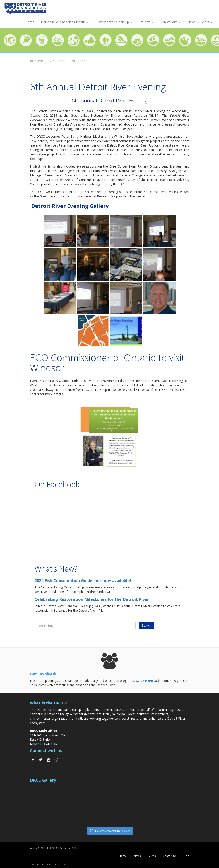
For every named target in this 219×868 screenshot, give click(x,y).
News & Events (200, 22)
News (137, 856)
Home (29, 22)
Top (186, 856)
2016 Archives (57, 61)
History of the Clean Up (114, 22)
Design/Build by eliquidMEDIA (47, 864)
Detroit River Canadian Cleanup (65, 22)
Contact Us (170, 856)
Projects (146, 22)
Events (152, 856)
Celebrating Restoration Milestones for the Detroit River (92, 599)
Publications (171, 22)
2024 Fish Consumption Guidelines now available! (83, 580)
